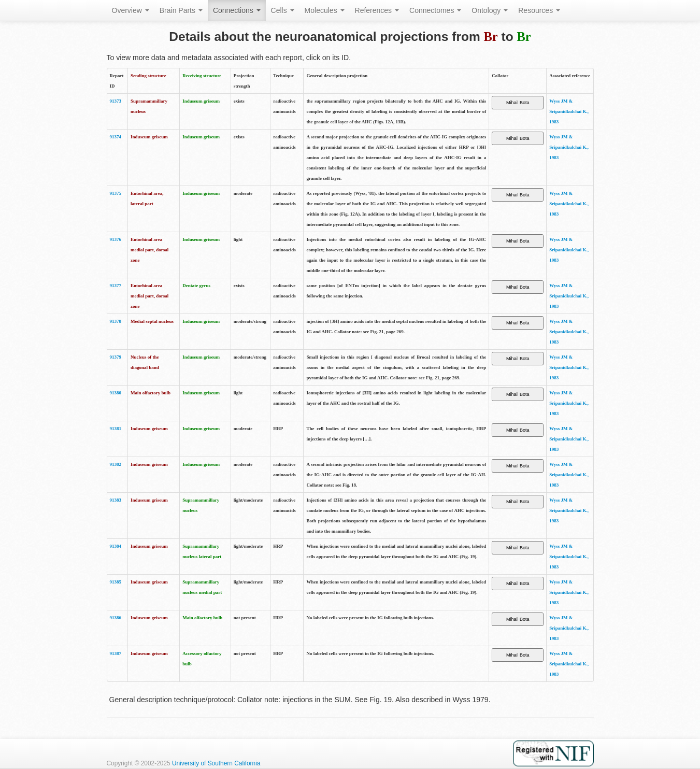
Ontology (490, 10)
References (377, 10)
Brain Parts (181, 10)
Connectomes (435, 10)
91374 (116, 137)
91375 (116, 193)
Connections (237, 10)
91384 (116, 546)
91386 (116, 618)
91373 (116, 101)
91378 (116, 321)
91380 (116, 393)
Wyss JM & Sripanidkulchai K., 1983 (569, 111)
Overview (131, 10)
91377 (116, 286)
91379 (116, 357)
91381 (116, 429)
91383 (116, 500)
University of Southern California (216, 763)
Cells (283, 10)
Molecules (325, 10)
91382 (116, 464)
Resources (539, 10)
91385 (116, 582)
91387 (116, 653)
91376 (116, 239)
